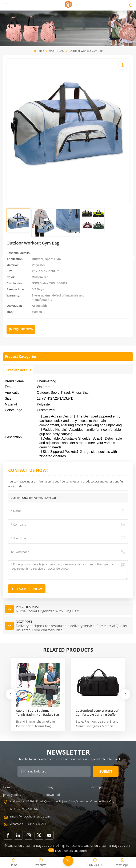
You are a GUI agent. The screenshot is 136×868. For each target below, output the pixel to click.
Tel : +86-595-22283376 (24, 809)
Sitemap (95, 787)
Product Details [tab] (19, 370)
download (53, 795)
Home (39, 51)
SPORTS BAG (57, 51)
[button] (82, 436)
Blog (49, 787)
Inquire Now (21, 329)
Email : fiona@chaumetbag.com (30, 816)
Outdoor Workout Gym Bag (39, 498)
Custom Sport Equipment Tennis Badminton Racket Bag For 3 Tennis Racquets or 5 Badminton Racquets (37, 712)
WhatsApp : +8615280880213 (28, 824)
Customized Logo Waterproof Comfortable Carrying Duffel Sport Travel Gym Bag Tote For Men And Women (98, 712)
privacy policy (12, 795)
